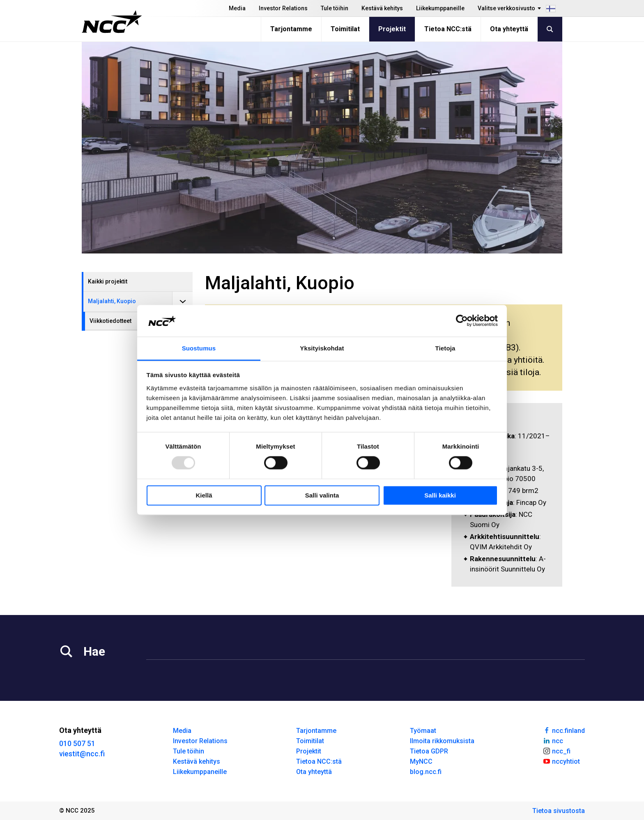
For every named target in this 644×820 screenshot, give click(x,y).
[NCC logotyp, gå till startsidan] (112, 22)
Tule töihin (335, 8)
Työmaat (423, 731)
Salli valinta (322, 495)
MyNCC (421, 761)
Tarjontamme (291, 29)
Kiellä (204, 495)
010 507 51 (77, 743)
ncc (553, 740)
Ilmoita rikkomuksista (442, 741)
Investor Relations (283, 8)
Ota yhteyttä (509, 29)
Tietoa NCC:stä (448, 29)
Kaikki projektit (108, 281)
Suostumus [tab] (199, 348)
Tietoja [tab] (445, 348)
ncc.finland (564, 730)
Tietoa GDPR (429, 751)
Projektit (392, 29)
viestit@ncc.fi (82, 754)
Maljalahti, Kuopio (112, 301)
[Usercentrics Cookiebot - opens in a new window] (462, 321)
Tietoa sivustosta (559, 811)
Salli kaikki (440, 495)
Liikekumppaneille (440, 8)
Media (237, 8)
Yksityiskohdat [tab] (322, 348)
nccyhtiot (561, 761)
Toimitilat (345, 29)
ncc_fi (557, 751)
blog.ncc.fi (426, 772)
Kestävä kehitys (382, 8)
